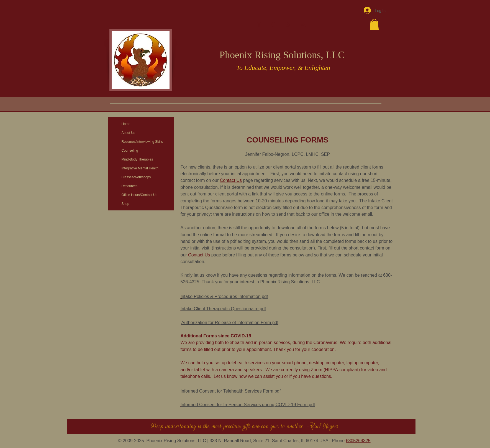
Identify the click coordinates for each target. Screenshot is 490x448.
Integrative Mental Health (140, 168)
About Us (128, 133)
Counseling (130, 151)
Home (126, 124)
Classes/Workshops (136, 177)
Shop (125, 204)
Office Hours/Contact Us (139, 195)
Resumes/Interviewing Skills (142, 142)
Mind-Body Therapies (137, 159)
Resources (129, 186)
